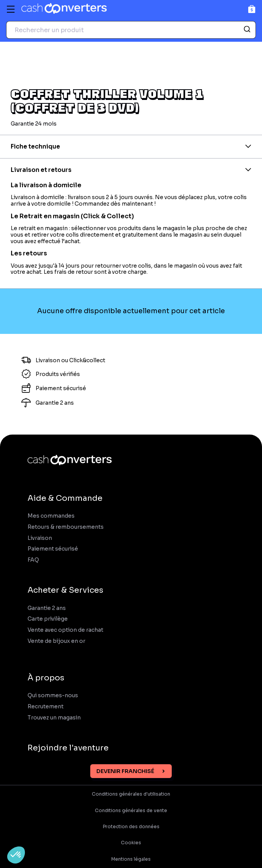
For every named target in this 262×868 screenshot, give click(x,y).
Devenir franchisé (125, 771)
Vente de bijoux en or (56, 641)
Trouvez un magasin (54, 718)
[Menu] (11, 9)
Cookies (131, 843)
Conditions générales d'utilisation (131, 794)
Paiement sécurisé (53, 549)
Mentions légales (131, 859)
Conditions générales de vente (131, 811)
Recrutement (46, 707)
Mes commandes (51, 516)
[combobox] (131, 30)
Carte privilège (48, 619)
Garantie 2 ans (47, 608)
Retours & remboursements (66, 527)
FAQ (33, 560)
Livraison (40, 538)
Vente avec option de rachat (65, 630)
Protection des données (131, 827)
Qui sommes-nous (53, 696)
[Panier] (252, 9)
